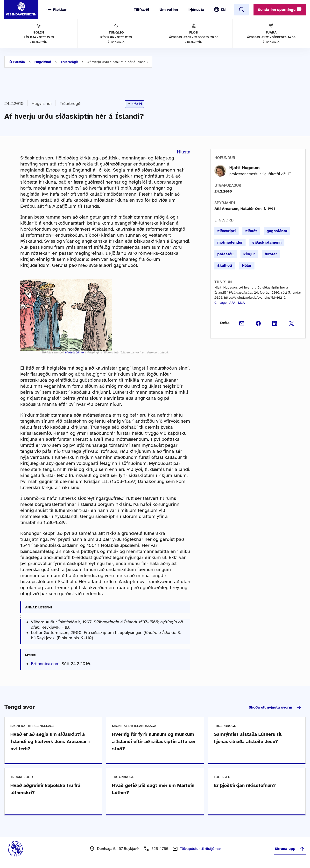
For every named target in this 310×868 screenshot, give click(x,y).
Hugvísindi (43, 62)
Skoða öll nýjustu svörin (275, 707)
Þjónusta (196, 10)
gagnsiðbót (277, 231)
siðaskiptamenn (267, 242)
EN (223, 10)
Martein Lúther (75, 352)
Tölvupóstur (200, 849)
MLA (241, 303)
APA (232, 303)
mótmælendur (230, 242)
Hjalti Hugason (244, 168)
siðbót (251, 231)
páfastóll (225, 254)
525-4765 (160, 849)
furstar (271, 254)
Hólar (247, 266)
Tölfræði (141, 10)
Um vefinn (169, 10)
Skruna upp (290, 849)
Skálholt (225, 266)
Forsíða (19, 62)
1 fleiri (134, 104)
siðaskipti (226, 231)
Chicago (221, 303)
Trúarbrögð (69, 62)
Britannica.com (45, 664)
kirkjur (249, 254)
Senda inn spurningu (280, 9)
